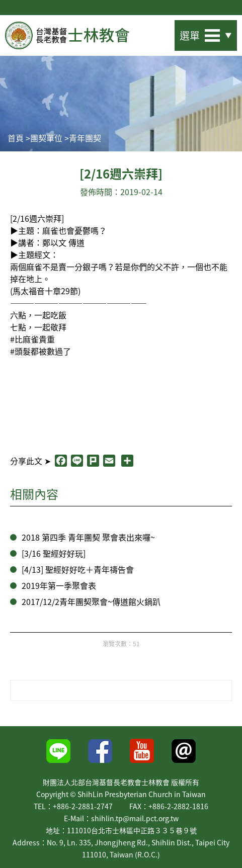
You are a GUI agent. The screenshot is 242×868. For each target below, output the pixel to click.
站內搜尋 (157, 32)
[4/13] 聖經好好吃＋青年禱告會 (78, 569)
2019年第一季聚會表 (59, 585)
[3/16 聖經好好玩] (54, 553)
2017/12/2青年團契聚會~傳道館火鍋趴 (91, 601)
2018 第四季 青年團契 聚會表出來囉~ (88, 537)
